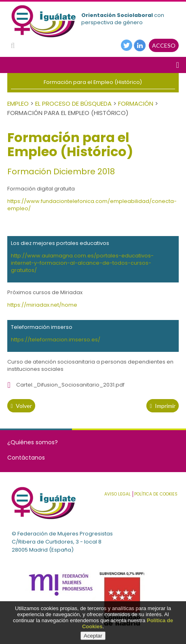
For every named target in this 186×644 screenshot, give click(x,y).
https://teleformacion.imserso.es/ (56, 340)
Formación (136, 103)
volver (21, 406)
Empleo (18, 103)
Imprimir (162, 406)
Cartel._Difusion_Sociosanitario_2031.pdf (70, 385)
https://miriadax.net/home (42, 305)
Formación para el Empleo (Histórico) (93, 82)
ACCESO (164, 45)
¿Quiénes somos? (33, 442)
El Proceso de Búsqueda (73, 103)
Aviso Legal (117, 494)
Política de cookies (156, 494)
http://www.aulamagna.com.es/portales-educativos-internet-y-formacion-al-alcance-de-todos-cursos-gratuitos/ (82, 263)
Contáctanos (26, 458)
